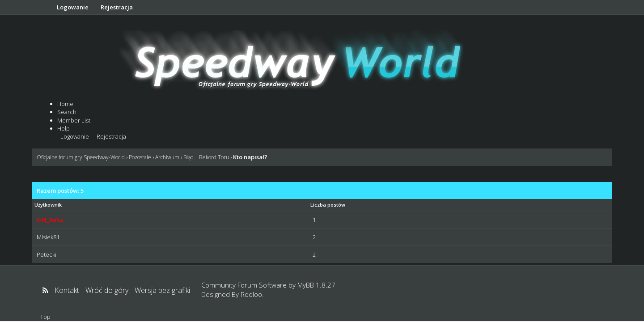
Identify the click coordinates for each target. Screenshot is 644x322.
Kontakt (67, 290)
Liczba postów (328, 205)
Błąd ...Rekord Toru (206, 157)
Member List (74, 120)
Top (45, 317)
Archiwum (167, 157)
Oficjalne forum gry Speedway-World (81, 157)
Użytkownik (48, 205)
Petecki (47, 254)
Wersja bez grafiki (162, 290)
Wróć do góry (107, 290)
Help (64, 128)
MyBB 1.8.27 (316, 285)
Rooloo (251, 294)
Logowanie (73, 7)
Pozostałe (140, 157)
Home (65, 104)
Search (67, 112)
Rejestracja (117, 7)
